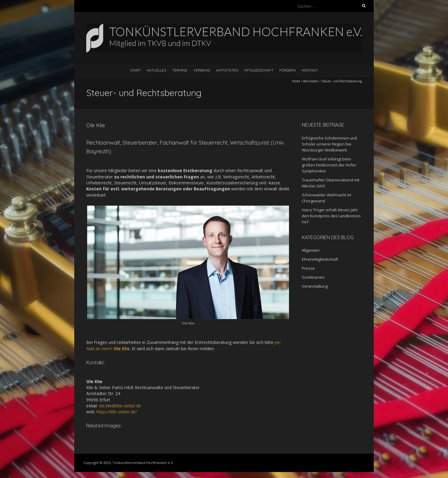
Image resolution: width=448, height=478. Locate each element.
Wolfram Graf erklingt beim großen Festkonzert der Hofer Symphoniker (329, 165)
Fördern (288, 70)
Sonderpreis (313, 277)
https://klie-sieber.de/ (117, 412)
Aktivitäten (227, 70)
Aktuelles (156, 70)
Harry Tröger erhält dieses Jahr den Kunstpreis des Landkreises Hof (331, 216)
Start (135, 70)
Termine (180, 70)
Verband (202, 70)
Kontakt (310, 70)
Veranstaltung (315, 286)
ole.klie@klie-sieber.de (120, 406)
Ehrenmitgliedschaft (320, 259)
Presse (308, 268)
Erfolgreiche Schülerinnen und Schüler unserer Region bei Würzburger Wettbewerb (329, 144)
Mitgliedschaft (259, 70)
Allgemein (311, 250)
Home (296, 81)
